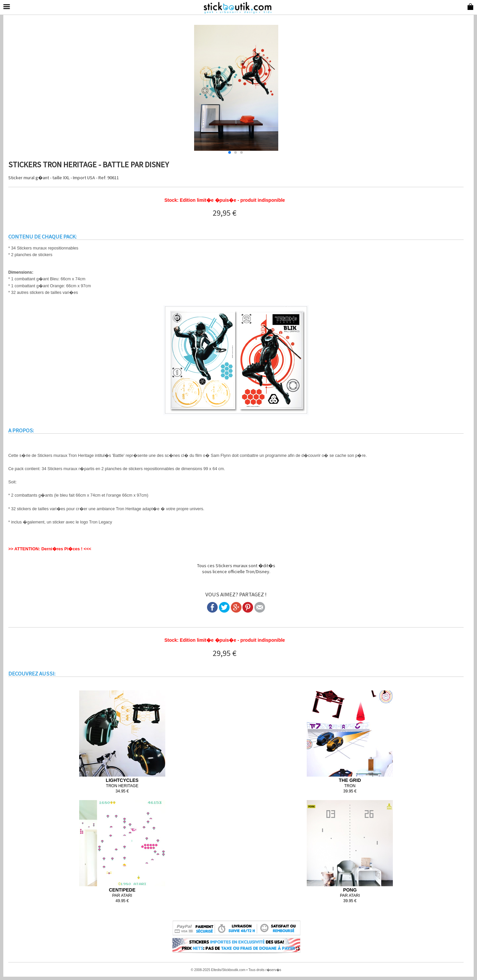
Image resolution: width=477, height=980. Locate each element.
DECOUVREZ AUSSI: (32, 674)
